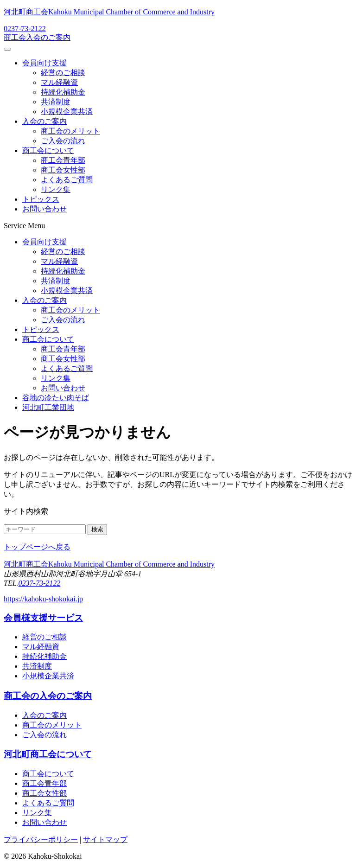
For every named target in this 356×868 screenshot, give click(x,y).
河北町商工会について (48, 754)
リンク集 (56, 189)
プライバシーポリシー (41, 839)
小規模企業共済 (67, 112)
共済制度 (56, 102)
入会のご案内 (44, 121)
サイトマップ (105, 839)
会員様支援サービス (43, 618)
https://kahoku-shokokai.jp (43, 599)
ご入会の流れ (63, 141)
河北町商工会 (109, 12)
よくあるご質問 (67, 180)
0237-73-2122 (40, 583)
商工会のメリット (70, 131)
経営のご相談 (63, 73)
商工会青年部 (63, 160)
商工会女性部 (63, 170)
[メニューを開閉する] (7, 49)
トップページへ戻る (37, 547)
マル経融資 (59, 82)
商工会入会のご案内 (37, 37)
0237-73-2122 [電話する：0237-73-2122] (25, 29)
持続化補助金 (63, 92)
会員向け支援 (44, 63)
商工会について (48, 150)
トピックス (41, 199)
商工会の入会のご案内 (48, 696)
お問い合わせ (44, 209)
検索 (97, 529)
